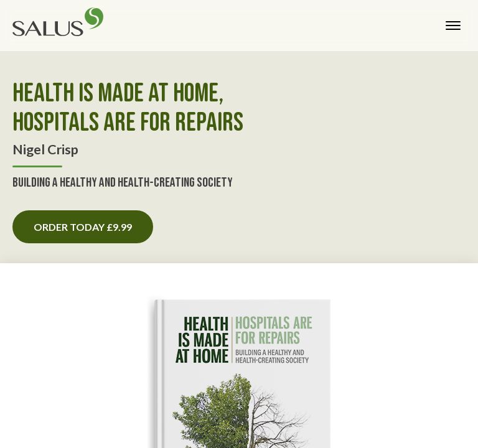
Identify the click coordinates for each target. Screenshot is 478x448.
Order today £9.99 (83, 227)
